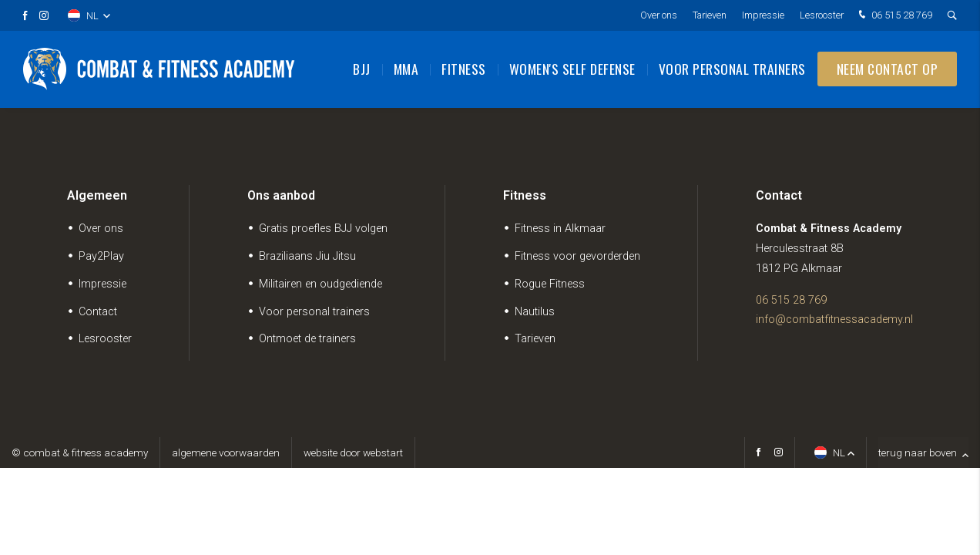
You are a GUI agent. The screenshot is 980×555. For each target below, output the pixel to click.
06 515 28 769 (894, 16)
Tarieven (710, 15)
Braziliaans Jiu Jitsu (307, 256)
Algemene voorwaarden (226, 452)
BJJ (362, 69)
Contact (98, 312)
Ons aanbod (281, 195)
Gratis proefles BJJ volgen (323, 229)
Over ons (659, 15)
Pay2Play (101, 256)
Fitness (464, 69)
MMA (406, 69)
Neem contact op (888, 69)
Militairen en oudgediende (321, 284)
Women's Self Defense (572, 69)
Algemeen (97, 195)
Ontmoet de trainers (307, 339)
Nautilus (535, 312)
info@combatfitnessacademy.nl (834, 320)
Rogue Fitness (550, 284)
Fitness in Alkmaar (560, 229)
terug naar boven (923, 452)
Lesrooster (822, 15)
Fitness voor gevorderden (577, 256)
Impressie (763, 15)
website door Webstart (353, 452)
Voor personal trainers (732, 69)
